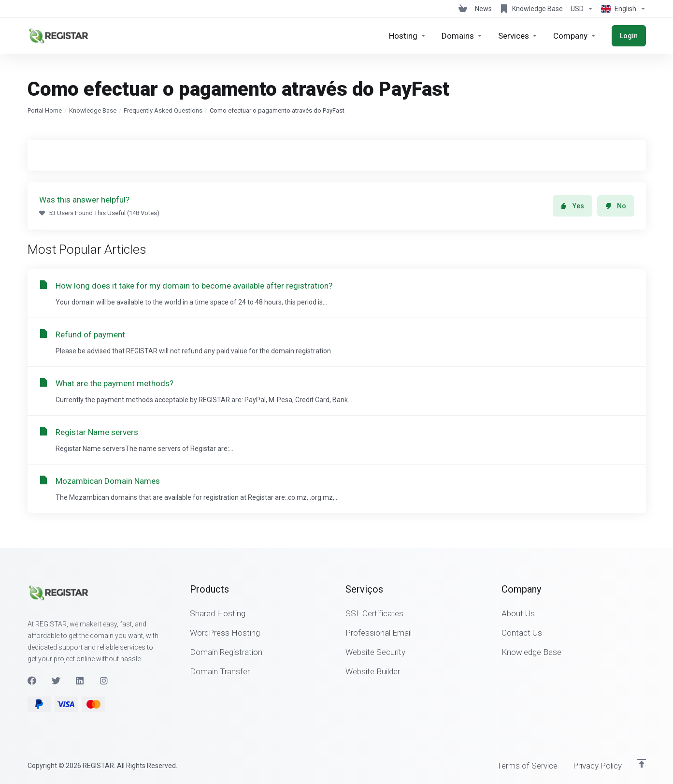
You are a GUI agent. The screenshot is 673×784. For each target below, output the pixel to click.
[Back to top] (642, 763)
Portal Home (45, 110)
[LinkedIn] (80, 681)
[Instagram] (104, 681)
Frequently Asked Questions (163, 110)
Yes (573, 206)
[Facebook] (32, 681)
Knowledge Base (93, 110)
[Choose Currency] (582, 9)
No (616, 206)
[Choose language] (622, 9)
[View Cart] (463, 9)
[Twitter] (56, 681)
